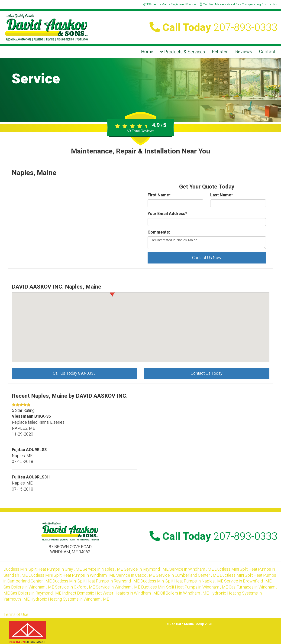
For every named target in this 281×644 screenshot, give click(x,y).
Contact (267, 52)
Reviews (244, 52)
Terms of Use (16, 615)
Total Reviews (141, 131)
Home (147, 52)
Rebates (220, 52)
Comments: (159, 232)
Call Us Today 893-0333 (74, 373)
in (43, 569)
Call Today (213, 28)
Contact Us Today (207, 373)
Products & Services (182, 52)
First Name (159, 195)
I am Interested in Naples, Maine (207, 243)
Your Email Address (167, 214)
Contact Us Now (207, 258)
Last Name (222, 195)
